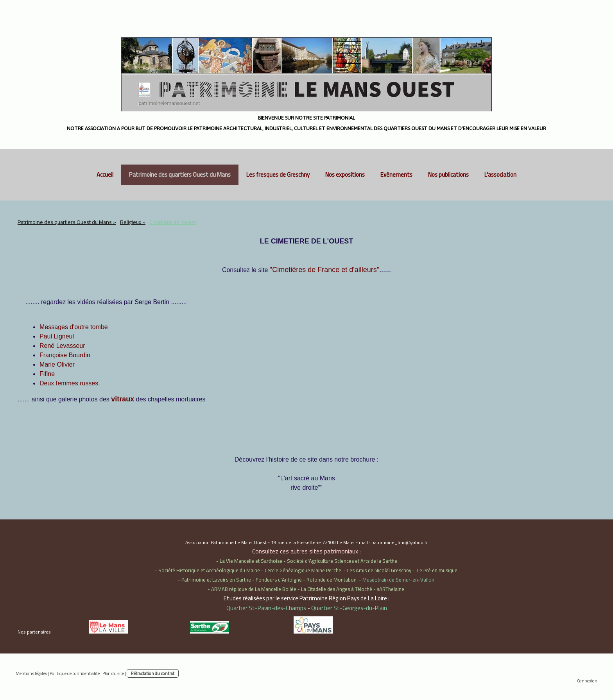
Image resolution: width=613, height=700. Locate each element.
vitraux (123, 399)
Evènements (396, 175)
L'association (500, 175)
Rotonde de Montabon (332, 580)
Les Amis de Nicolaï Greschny (379, 570)
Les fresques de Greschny (278, 175)
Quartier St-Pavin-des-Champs (266, 608)
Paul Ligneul (57, 336)
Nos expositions (345, 175)
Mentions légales (31, 673)
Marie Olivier (57, 364)
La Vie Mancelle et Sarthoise (251, 561)
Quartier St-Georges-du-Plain (349, 608)
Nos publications (448, 175)
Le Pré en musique (437, 570)
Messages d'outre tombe (74, 327)
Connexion (587, 681)
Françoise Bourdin (65, 355)
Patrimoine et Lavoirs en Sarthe (216, 580)
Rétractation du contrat (153, 673)
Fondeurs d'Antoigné (279, 580)
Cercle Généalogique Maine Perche (303, 570)
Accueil (105, 175)
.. (72, 383)
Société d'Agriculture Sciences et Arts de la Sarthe (342, 561)
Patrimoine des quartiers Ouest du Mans (180, 175)
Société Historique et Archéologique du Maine (209, 570)
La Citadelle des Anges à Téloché (337, 589)
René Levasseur (62, 346)
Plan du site (113, 673)
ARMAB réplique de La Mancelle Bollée (254, 589)
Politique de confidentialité (75, 673)
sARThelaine (391, 589)
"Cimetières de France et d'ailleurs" (324, 270)
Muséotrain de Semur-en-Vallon (398, 580)
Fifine (47, 374)
